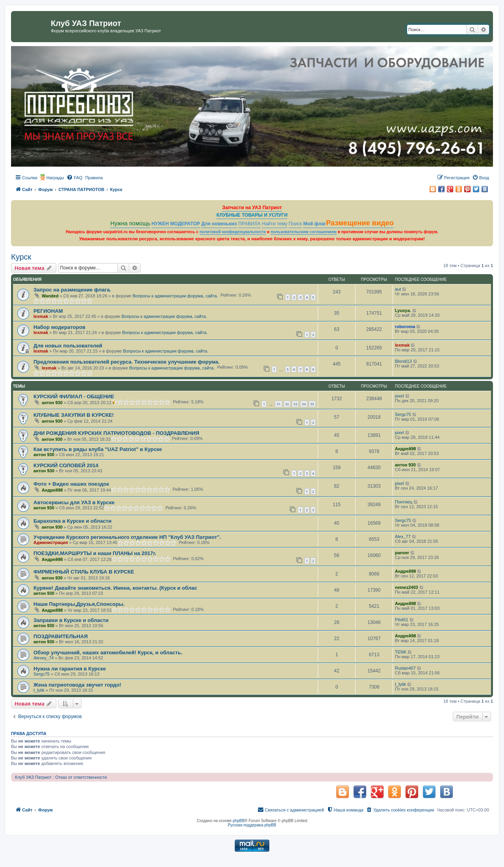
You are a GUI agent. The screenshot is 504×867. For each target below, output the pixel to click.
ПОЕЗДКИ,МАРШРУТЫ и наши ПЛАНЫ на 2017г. (95, 553)
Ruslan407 (405, 668)
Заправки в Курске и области (71, 620)
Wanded (50, 296)
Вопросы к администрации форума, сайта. (175, 296)
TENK (401, 652)
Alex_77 (403, 537)
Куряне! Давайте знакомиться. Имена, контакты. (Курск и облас (115, 588)
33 (295, 404)
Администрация (51, 542)
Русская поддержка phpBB (252, 825)
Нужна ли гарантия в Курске (70, 669)
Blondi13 (403, 361)
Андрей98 (405, 449)
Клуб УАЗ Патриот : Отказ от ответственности (61, 777)
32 (287, 404)
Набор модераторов (59, 327)
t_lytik (39, 690)
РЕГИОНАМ (48, 311)
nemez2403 (407, 587)
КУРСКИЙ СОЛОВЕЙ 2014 (66, 465)
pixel (399, 396)
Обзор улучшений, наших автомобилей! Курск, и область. (108, 653)
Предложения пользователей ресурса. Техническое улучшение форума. (126, 362)
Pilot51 (402, 620)
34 (304, 404)
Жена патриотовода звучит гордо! (77, 685)
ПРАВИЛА (249, 224)
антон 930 (52, 403)
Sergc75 (403, 414)
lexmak (41, 316)
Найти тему (275, 224)
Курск (21, 257)
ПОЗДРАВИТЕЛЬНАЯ (61, 636)
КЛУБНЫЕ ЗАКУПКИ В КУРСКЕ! (74, 415)
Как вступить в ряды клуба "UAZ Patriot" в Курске (98, 449)
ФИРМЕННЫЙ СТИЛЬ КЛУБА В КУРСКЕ (84, 572)
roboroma (405, 327)
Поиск (295, 224)
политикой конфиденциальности (233, 232)
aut (398, 289)
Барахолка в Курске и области (72, 521)
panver (402, 553)
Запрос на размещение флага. (72, 290)
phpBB (239, 821)
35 (312, 404)
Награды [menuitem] (55, 178)
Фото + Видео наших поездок (71, 484)
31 (278, 404)
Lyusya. (403, 310)
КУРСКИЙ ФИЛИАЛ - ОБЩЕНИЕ (74, 396)
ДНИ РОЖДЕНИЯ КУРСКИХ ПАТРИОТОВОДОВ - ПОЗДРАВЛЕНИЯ (116, 433)
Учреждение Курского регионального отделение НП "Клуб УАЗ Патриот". (127, 537)
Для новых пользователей (68, 346)
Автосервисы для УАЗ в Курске (74, 502)
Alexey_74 (44, 658)
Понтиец (404, 502)
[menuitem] (74, 178)
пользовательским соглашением (303, 232)
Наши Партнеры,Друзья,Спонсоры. (79, 604)
